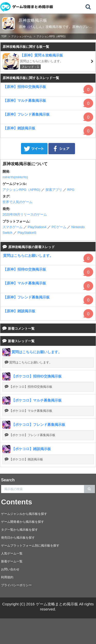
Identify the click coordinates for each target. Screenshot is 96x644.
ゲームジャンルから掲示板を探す (24, 514)
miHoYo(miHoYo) (15, 177)
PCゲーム (59, 227)
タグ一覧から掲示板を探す (19, 530)
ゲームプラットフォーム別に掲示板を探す (30, 546)
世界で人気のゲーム (18, 202)
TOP (4, 36)
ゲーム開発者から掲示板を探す (23, 522)
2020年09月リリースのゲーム (25, 214)
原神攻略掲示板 (33, 20)
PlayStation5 (27, 233)
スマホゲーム (13, 227)
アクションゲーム (22, 36)
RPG (71, 190)
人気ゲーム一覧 (12, 553)
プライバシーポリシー (16, 585)
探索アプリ (54, 190)
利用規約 (7, 577)
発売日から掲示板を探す (18, 538)
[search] (89, 489)
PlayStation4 (37, 227)
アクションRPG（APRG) (51, 36)
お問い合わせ (10, 569)
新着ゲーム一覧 (12, 561)
